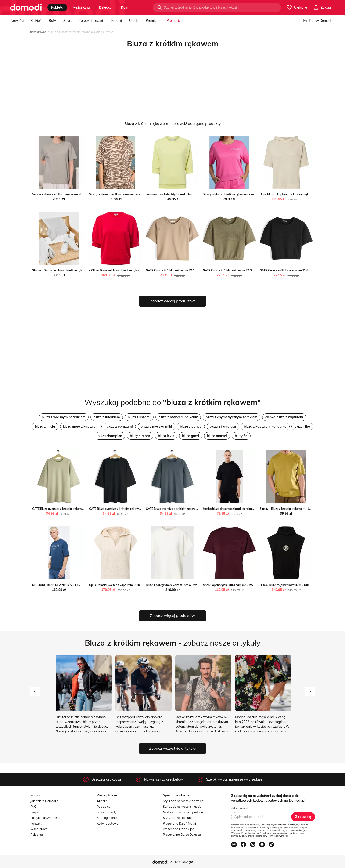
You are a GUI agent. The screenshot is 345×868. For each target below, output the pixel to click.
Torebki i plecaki (91, 21)
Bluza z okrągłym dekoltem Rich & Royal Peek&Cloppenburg (186, 585)
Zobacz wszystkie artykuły (172, 748)
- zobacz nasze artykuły (173, 643)
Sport (68, 21)
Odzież (36, 21)
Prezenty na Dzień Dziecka (182, 835)
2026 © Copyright (181, 862)
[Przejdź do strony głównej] (26, 7)
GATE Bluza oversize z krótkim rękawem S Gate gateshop (71, 509)
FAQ (33, 807)
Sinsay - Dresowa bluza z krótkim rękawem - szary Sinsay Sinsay (76, 270)
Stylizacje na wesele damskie (183, 801)
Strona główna (37, 32)
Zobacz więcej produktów (172, 301)
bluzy (140, 436)
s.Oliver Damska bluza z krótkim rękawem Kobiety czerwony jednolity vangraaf (142, 270)
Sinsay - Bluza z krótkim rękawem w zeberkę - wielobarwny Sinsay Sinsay (139, 194)
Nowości (17, 21)
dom (125, 7)
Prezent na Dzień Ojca (179, 829)
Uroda (134, 21)
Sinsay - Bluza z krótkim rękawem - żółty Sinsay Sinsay (297, 509)
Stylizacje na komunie (178, 818)
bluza (302, 427)
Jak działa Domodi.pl (45, 801)
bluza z (64, 417)
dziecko (105, 7)
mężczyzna (81, 7)
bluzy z (120, 427)
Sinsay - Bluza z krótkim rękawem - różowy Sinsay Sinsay (242, 194)
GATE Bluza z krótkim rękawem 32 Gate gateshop (179, 270)
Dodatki (116, 21)
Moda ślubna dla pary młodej (183, 812)
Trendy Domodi (317, 21)
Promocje (174, 21)
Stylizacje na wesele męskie (182, 807)
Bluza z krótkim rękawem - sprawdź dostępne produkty (173, 123)
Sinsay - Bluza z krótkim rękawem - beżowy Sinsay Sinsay (71, 194)
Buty (52, 21)
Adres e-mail (240, 808)
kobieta (57, 7)
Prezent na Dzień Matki (179, 823)
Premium (153, 21)
